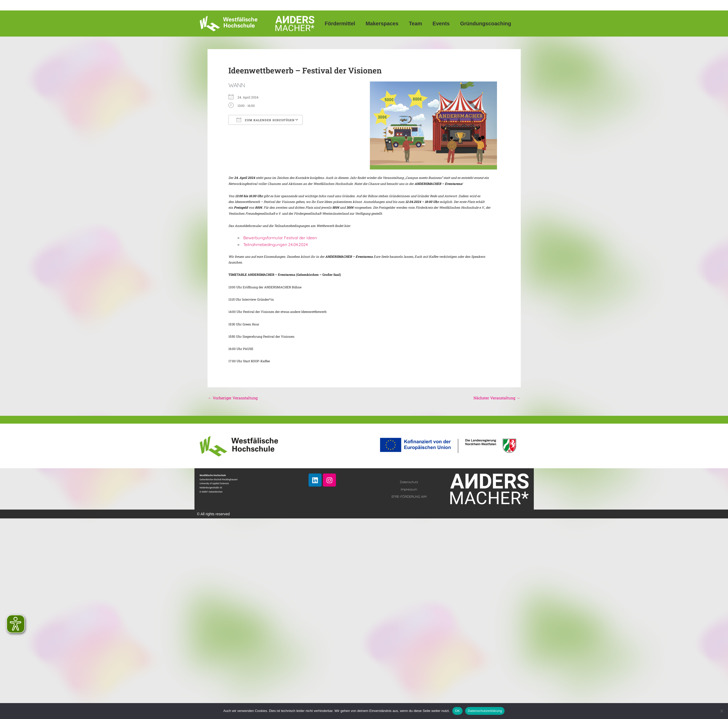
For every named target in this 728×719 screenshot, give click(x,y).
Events (441, 24)
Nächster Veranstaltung (496, 398)
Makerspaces (382, 24)
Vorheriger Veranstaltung (234, 398)
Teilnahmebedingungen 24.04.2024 (276, 244)
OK (457, 711)
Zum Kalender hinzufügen (266, 120)
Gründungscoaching (486, 24)
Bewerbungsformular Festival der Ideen (280, 238)
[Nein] (721, 711)
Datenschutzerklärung (485, 711)
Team (415, 24)
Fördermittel (340, 24)
